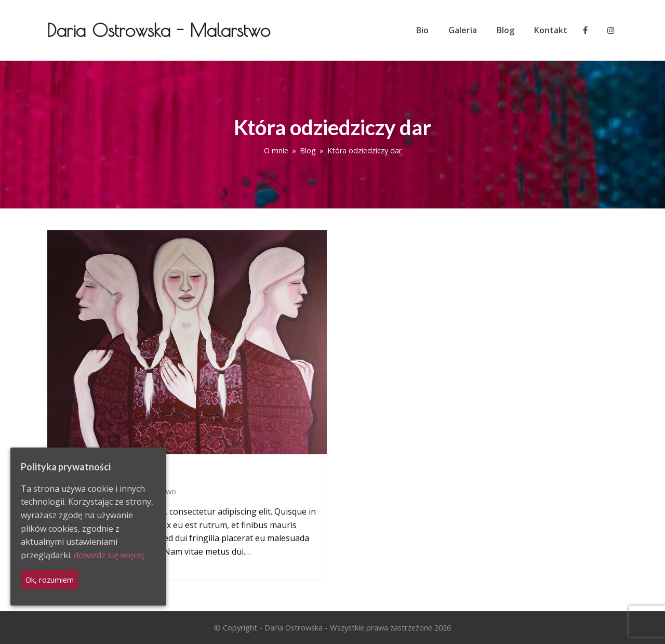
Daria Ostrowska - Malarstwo (158, 30)
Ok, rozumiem (50, 580)
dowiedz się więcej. (110, 555)
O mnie (276, 150)
